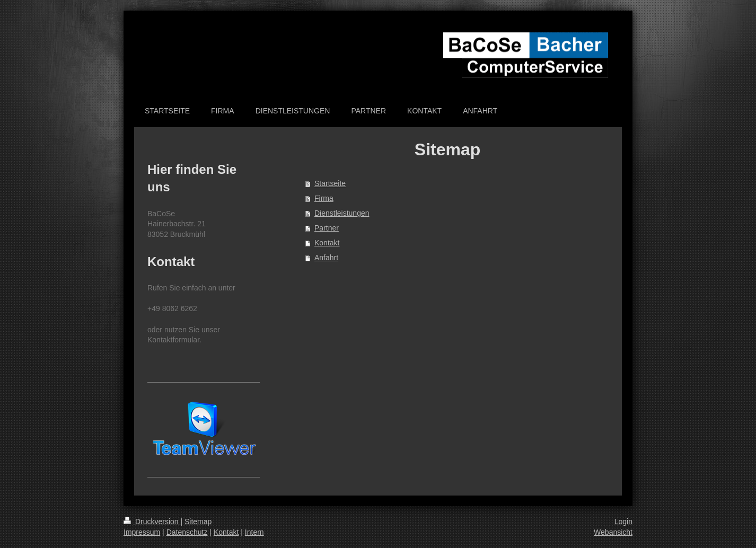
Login (623, 522)
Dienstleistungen (342, 213)
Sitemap (198, 522)
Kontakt (327, 243)
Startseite (330, 183)
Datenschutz (187, 532)
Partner (327, 228)
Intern (254, 532)
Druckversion (152, 522)
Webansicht (613, 532)
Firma (324, 198)
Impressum (142, 532)
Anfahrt (326, 258)
